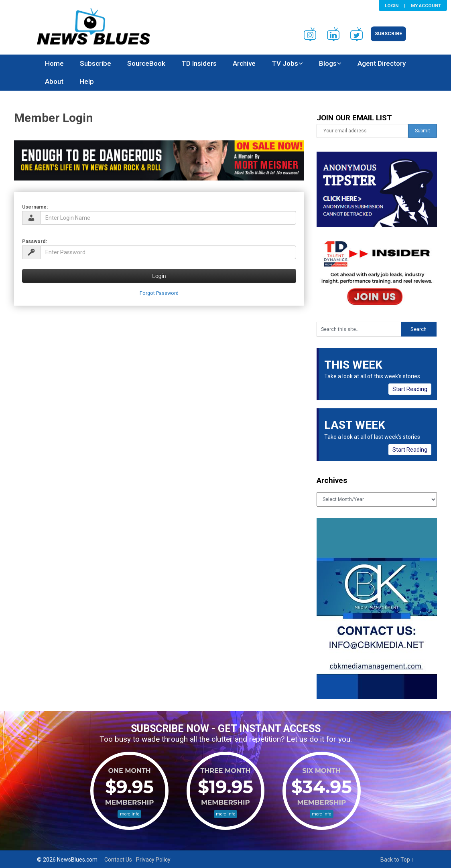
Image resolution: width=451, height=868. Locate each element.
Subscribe (388, 34)
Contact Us (118, 860)
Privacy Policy (153, 860)
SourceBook (146, 63)
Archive (244, 63)
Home (54, 63)
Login (392, 6)
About (54, 81)
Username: (35, 207)
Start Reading (410, 389)
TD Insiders (199, 63)
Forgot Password (159, 293)
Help (87, 81)
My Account (426, 6)
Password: (35, 241)
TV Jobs (285, 63)
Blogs (328, 63)
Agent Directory (382, 63)
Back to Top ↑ (397, 860)
